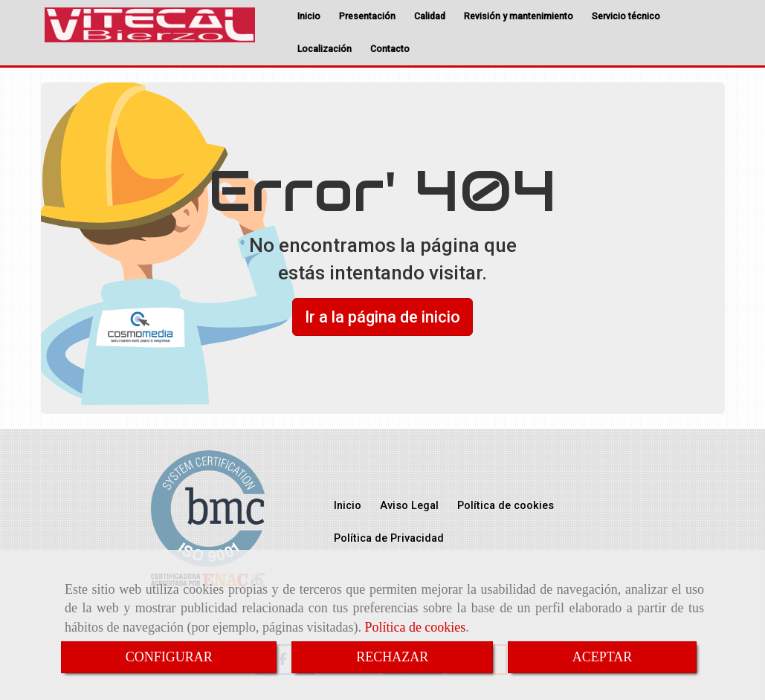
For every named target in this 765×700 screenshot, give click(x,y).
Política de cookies (415, 627)
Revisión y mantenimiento (519, 16)
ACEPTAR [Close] (603, 657)
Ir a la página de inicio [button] (382, 317)
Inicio (309, 16)
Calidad (430, 16)
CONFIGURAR (169, 657)
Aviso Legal (409, 506)
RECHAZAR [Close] (392, 657)
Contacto (390, 49)
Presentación (367, 16)
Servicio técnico (626, 16)
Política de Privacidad (389, 538)
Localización (325, 49)
